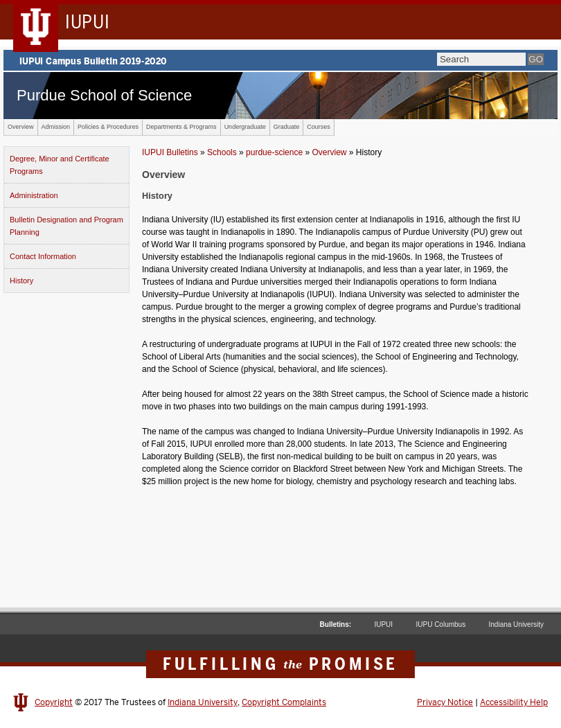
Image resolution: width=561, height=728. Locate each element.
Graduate (287, 127)
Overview (21, 127)
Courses (319, 127)
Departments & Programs (181, 127)
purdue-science (274, 152)
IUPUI (383, 624)
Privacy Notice (445, 702)
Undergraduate (245, 127)
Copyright (54, 702)
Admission (56, 127)
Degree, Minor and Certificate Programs (60, 165)
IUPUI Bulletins (170, 152)
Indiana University (516, 624)
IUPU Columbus (440, 624)
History (21, 281)
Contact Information (43, 256)
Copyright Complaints (284, 702)
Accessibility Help (514, 702)
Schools (222, 152)
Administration (34, 195)
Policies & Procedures (108, 127)
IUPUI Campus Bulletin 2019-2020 (280, 60)
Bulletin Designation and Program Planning (66, 226)
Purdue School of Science (104, 95)
